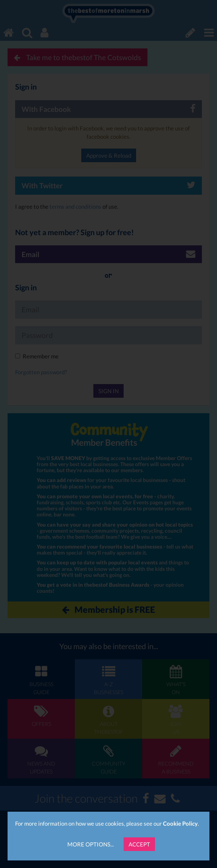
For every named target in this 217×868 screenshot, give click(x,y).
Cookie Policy (180, 823)
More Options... (91, 844)
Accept (139, 844)
